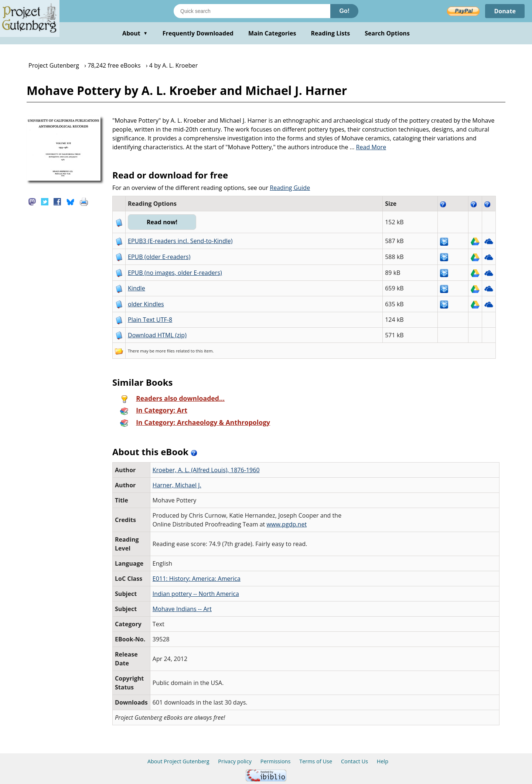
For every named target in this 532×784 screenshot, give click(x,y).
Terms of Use (316, 761)
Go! (344, 11)
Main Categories (272, 33)
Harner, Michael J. (177, 485)
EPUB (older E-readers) (159, 257)
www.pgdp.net (287, 524)
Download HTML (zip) (157, 335)
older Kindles (146, 304)
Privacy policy (235, 761)
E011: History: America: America (197, 579)
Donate (505, 11)
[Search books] (252, 11)
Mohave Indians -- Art (182, 609)
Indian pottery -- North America (196, 594)
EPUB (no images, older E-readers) (175, 273)
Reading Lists (331, 33)
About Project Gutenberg (178, 761)
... (368, 147)
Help (383, 761)
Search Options (387, 33)
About (135, 33)
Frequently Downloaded (198, 33)
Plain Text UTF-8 (150, 320)
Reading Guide (290, 188)
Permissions (276, 761)
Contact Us (354, 761)
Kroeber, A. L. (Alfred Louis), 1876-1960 (206, 470)
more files (165, 351)
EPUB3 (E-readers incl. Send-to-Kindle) (180, 241)
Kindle (137, 288)
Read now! (162, 222)
